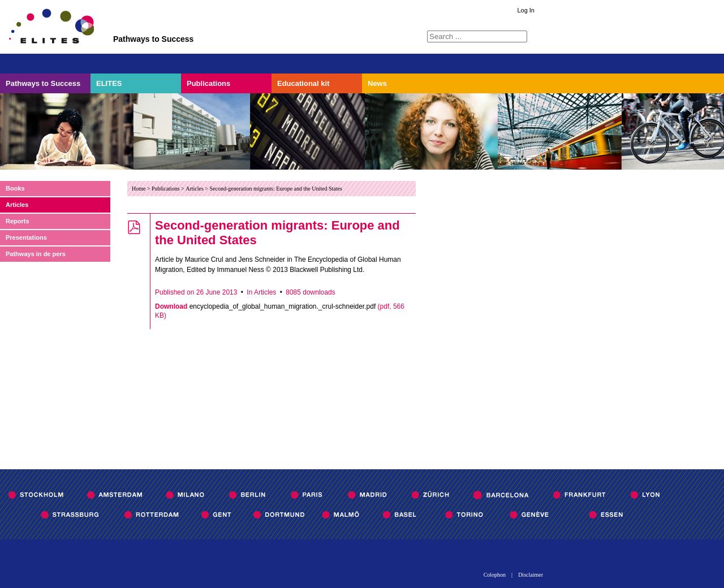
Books (15, 188)
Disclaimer (531, 575)
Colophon (495, 575)
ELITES (109, 83)
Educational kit (303, 83)
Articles (17, 205)
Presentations (26, 237)
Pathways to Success (43, 83)
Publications (208, 83)
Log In (526, 10)
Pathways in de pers (36, 254)
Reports (18, 221)
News (377, 83)
